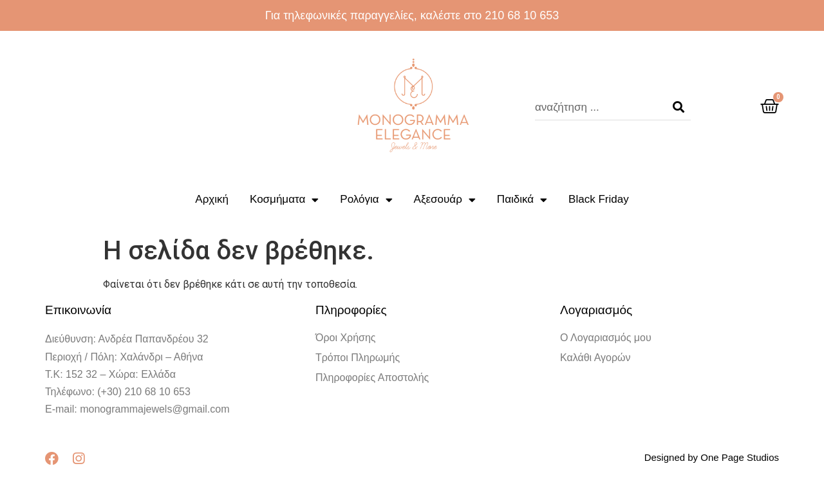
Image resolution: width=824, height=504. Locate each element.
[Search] (679, 107)
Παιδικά (522, 200)
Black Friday (599, 199)
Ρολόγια (366, 200)
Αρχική (212, 199)
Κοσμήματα (284, 200)
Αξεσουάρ (445, 200)
